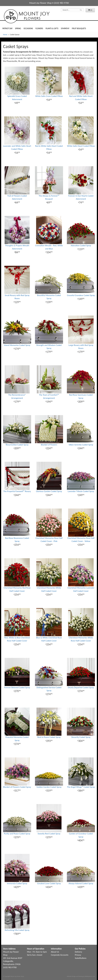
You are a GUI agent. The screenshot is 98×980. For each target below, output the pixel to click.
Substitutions (81, 958)
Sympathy (65, 28)
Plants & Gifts (52, 28)
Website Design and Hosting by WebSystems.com (81, 976)
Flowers (39, 28)
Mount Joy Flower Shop (27, 16)
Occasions (28, 28)
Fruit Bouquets (79, 28)
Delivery (78, 952)
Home (5, 35)
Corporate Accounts (60, 955)
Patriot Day (7, 28)
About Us (55, 952)
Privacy (78, 955)
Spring (18, 28)
